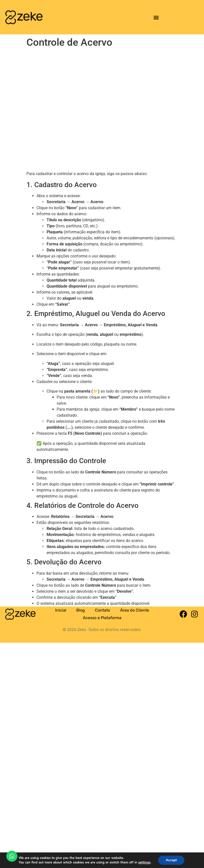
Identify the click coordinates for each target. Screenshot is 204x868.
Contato (103, 610)
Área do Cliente (135, 610)
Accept (171, 860)
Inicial (61, 610)
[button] (156, 17)
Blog (81, 610)
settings (144, 862)
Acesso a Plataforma (102, 618)
